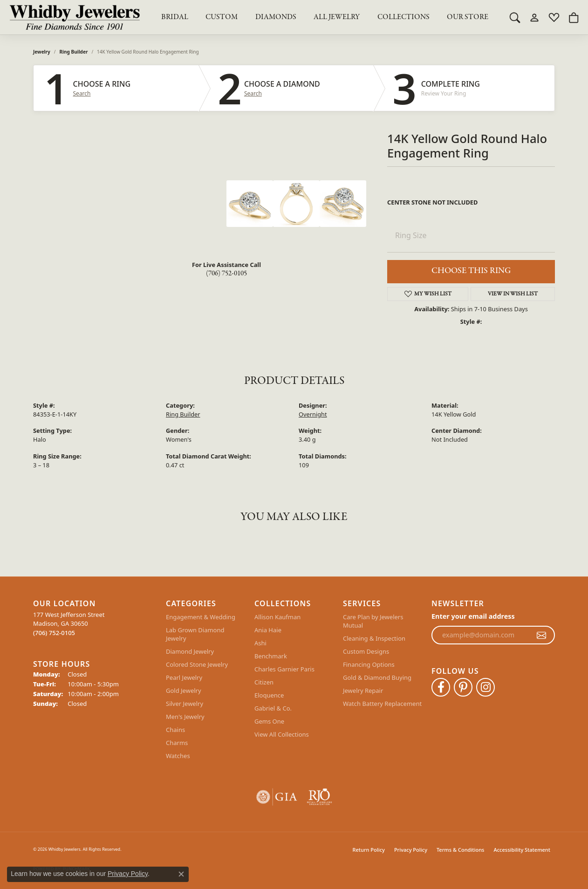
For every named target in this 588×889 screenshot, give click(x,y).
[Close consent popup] (181, 874)
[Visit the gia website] (277, 797)
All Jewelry (337, 17)
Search (82, 94)
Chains (175, 730)
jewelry (42, 52)
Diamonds (276, 17)
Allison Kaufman (277, 617)
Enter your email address (473, 616)
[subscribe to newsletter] (541, 635)
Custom (222, 17)
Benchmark (271, 656)
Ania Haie (268, 630)
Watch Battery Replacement (382, 704)
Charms (177, 743)
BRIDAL (175, 17)
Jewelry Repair (363, 691)
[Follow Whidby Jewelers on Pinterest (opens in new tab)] (463, 687)
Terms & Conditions (461, 850)
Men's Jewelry (185, 717)
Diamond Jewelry (190, 651)
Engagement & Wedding (201, 617)
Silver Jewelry (185, 704)
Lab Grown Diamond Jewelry (195, 634)
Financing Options (369, 664)
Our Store (468, 17)
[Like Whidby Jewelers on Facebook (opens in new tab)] (441, 687)
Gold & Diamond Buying (377, 677)
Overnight (313, 414)
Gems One (269, 721)
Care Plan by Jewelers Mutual (373, 621)
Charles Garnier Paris (284, 669)
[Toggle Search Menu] (515, 17)
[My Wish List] (554, 17)
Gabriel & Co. (273, 708)
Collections (403, 17)
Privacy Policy (411, 850)
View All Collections (282, 734)
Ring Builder (74, 52)
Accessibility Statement (522, 850)
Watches (178, 756)
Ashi (260, 643)
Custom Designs (366, 651)
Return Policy (369, 850)
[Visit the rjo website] (319, 797)
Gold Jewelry (184, 691)
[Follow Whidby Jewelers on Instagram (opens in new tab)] (485, 687)
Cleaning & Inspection (374, 638)
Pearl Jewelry (184, 677)
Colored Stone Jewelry (197, 664)
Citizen (264, 682)
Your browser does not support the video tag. (157, 215)
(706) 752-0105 (226, 274)
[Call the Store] (54, 633)
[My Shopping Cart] (574, 17)
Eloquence (269, 695)
